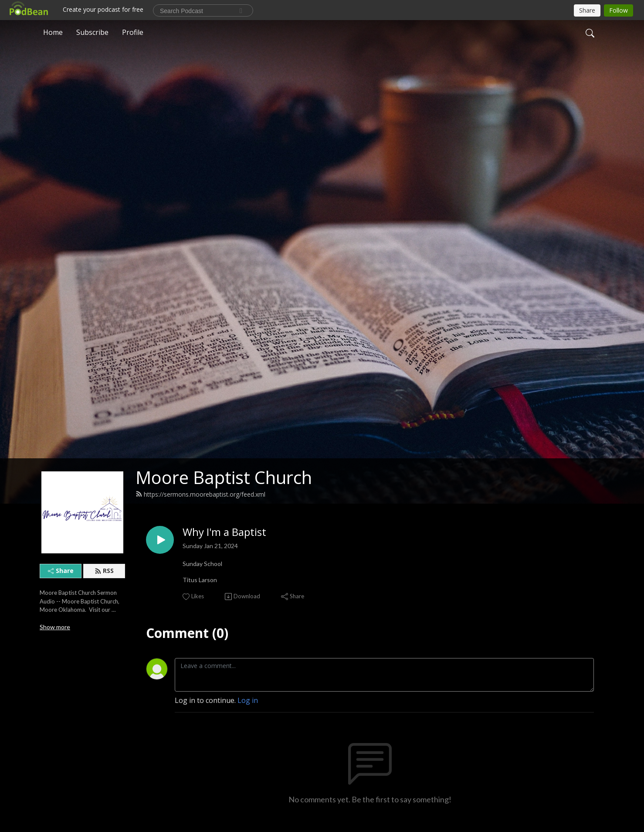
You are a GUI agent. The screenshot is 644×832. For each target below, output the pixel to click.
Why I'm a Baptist (224, 532)
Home (53, 32)
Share (61, 571)
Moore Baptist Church (224, 477)
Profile (133, 32)
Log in (248, 700)
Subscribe (92, 32)
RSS (104, 571)
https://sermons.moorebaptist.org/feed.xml (200, 494)
